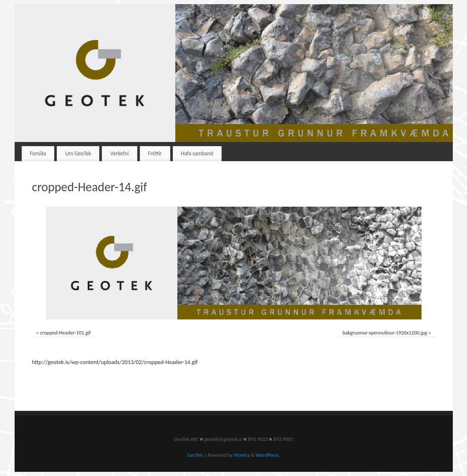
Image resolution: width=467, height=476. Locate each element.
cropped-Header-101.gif (65, 333)
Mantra (242, 455)
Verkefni (119, 153)
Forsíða (38, 153)
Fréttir (155, 153)
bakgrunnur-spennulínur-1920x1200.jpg (385, 333)
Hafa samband (197, 153)
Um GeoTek (78, 153)
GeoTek (195, 455)
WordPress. (268, 455)
